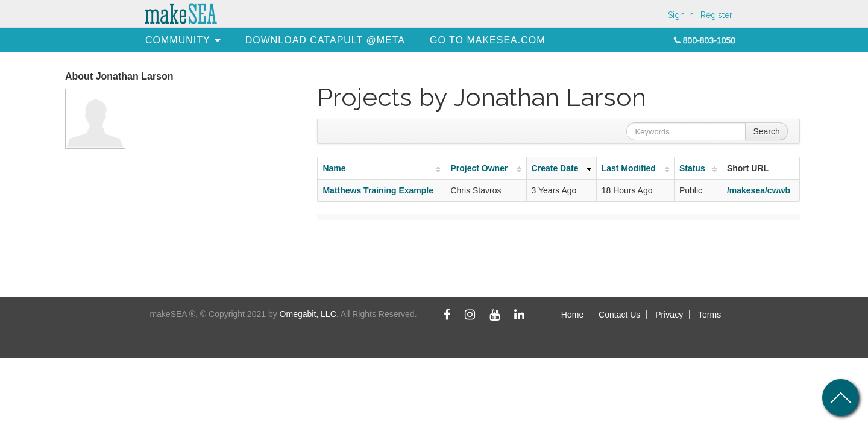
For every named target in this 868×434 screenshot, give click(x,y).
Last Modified (629, 168)
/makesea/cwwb (759, 190)
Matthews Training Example (378, 190)
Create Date (555, 168)
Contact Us (619, 315)
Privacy (669, 315)
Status (692, 168)
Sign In (681, 15)
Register (716, 15)
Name (334, 168)
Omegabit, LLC (308, 314)
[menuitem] (178, 40)
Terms (709, 315)
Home (572, 315)
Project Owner (479, 168)
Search (766, 131)
